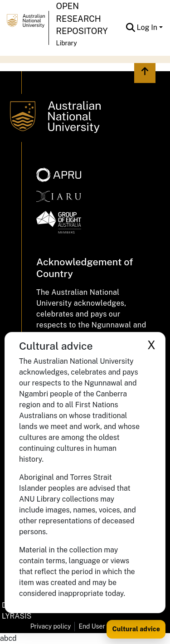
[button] (131, 28)
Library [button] (67, 43)
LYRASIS (17, 616)
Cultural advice (136, 629)
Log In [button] (148, 27)
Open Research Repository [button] (82, 19)
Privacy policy (51, 626)
